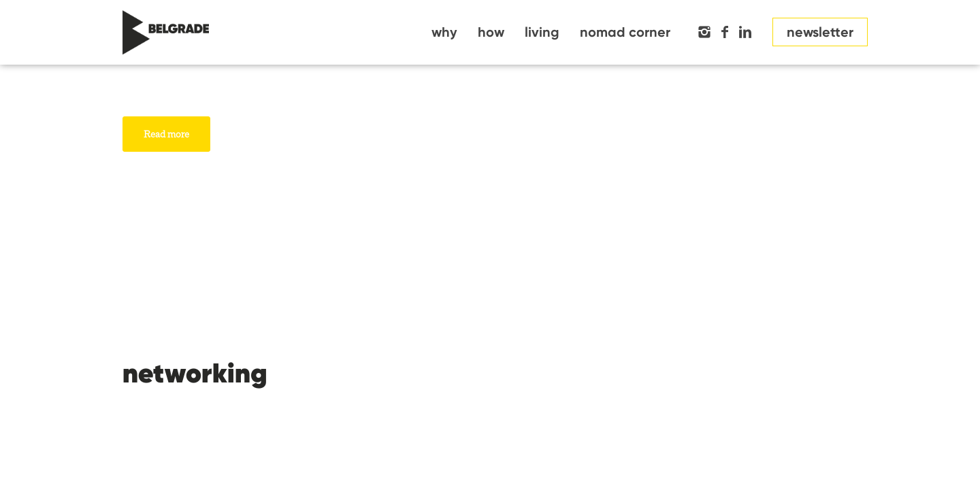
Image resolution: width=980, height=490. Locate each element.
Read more (166, 134)
